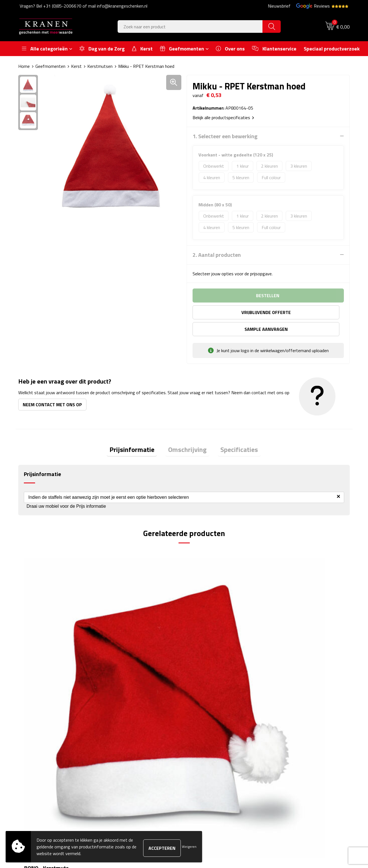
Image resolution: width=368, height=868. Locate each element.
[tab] (137, 434)
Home (24, 66)
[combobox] (190, 26)
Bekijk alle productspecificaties (223, 117)
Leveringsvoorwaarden (295, 744)
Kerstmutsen (100, 66)
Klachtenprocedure (291, 736)
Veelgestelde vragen (128, 736)
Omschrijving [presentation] (187, 434)
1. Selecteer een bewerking (225, 136)
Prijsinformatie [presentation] (137, 434)
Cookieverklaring (288, 727)
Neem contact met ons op (52, 387)
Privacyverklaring (289, 752)
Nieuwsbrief (279, 6)
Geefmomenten (50, 66)
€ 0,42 (38, 634)
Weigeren (189, 847)
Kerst (76, 66)
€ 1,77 (287, 634)
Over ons (117, 719)
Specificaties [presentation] (234, 434)
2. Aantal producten (217, 255)
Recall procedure (288, 761)
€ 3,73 (204, 634)
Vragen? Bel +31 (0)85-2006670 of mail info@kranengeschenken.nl (84, 6)
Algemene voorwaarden (295, 719)
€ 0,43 (121, 634)
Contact (198, 719)
